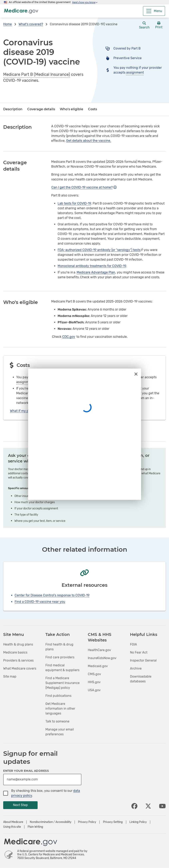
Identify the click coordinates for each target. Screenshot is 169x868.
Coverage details (41, 109)
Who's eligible (71, 109)
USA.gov (94, 690)
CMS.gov (94, 674)
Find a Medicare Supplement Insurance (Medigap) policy (62, 683)
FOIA (133, 644)
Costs (92, 109)
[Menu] (154, 11)
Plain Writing (35, 827)
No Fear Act (139, 652)
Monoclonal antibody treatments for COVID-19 (92, 266)
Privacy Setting (113, 822)
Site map (10, 676)
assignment (135, 72)
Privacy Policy (87, 822)
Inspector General (143, 660)
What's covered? (31, 24)
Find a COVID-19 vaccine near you (40, 602)
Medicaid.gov (98, 666)
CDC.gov (69, 337)
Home (7, 24)
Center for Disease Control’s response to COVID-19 (52, 595)
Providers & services (18, 660)
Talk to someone (57, 721)
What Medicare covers (20, 668)
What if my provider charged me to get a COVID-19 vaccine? (57, 411)
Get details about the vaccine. (89, 141)
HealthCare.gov (99, 650)
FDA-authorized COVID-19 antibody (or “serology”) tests (99, 250)
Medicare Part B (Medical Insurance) (37, 74)
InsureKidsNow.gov (102, 658)
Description (13, 109)
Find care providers (60, 657)
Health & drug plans (18, 644)
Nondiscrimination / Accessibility (51, 822)
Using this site (12, 827)
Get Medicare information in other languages (60, 709)
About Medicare (13, 822)
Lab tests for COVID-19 (74, 203)
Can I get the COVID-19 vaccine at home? (84, 187)
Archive (136, 668)
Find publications (58, 696)
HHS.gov (94, 682)
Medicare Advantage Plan (96, 272)
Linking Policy (138, 822)
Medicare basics (15, 652)
